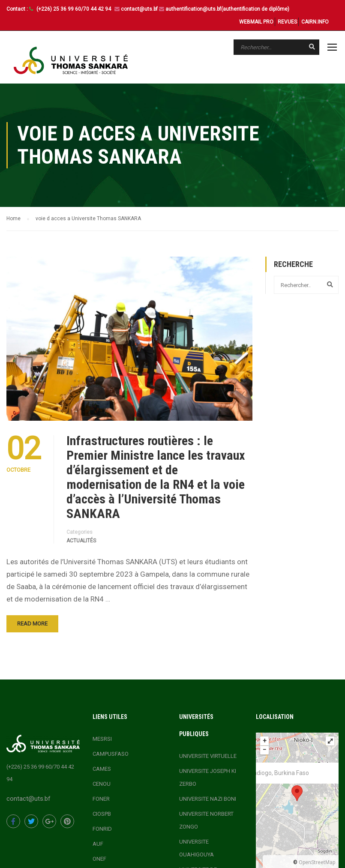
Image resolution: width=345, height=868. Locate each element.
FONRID (102, 829)
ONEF (99, 859)
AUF (98, 844)
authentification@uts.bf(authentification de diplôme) (227, 9)
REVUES (287, 22)
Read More (32, 624)
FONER (101, 799)
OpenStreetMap (317, 862)
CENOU (102, 784)
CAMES (102, 769)
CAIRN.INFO (315, 22)
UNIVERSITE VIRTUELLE (208, 756)
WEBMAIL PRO (256, 22)
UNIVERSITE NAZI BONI (208, 799)
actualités (81, 541)
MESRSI (102, 739)
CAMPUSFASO (111, 754)
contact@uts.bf (139, 9)
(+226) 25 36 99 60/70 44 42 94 (74, 9)
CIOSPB (102, 814)
